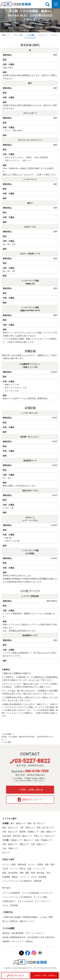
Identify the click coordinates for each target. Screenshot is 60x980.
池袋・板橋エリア (48, 832)
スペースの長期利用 (11, 893)
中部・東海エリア (10, 844)
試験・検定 (50, 864)
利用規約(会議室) (30, 917)
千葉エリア (38, 836)
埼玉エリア (50, 836)
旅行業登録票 (18, 933)
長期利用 (38, 881)
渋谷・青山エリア (10, 832)
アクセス (54, 35)
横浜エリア (27, 836)
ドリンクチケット (42, 901)
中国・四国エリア (39, 844)
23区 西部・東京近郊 (11, 836)
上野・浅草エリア (27, 828)
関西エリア (24, 844)
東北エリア (28, 840)
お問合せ (29, 941)
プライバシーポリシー (35, 933)
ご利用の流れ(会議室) (12, 917)
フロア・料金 (18, 35)
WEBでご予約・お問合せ (44, 975)
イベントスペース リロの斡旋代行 (17, 881)
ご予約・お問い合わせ (31, 790)
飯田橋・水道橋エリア (29, 832)
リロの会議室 (6, 734)
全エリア (6, 853)
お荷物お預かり (9, 901)
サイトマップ (18, 941)
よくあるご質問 (46, 917)
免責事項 (6, 941)
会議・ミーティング (36, 869)
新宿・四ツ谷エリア (45, 828)
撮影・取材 (30, 873)
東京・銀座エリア (18, 823)
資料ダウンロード (30, 800)
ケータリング (42, 35)
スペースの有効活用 (30, 893)
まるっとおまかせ (25, 901)
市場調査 (6, 877)
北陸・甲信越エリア (44, 840)
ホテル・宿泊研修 (39, 877)
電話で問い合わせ (15, 976)
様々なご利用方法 (10, 921)
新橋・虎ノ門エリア (36, 823)
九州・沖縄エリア (10, 848)
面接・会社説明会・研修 (13, 873)
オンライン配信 (40, 897)
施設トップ (6, 35)
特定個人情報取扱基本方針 (14, 937)
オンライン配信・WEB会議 (14, 864)
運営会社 (6, 933)
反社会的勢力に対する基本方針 (41, 937)
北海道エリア (16, 840)
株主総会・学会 (43, 873)
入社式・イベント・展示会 (14, 869)
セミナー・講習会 (36, 864)
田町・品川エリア (10, 828)
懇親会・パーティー (21, 877)
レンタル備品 (30, 35)
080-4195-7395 (37, 771)
